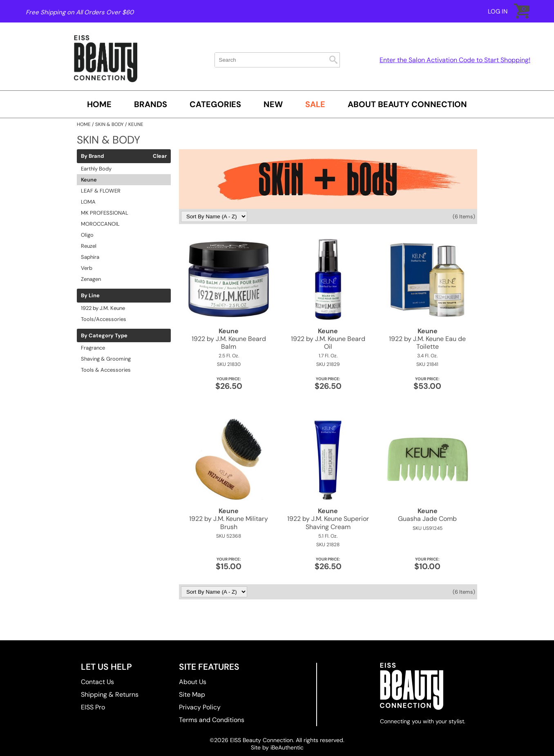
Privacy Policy (200, 707)
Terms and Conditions (212, 720)
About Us (193, 682)
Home (99, 104)
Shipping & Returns (110, 694)
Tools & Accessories (106, 370)
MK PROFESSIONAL (105, 213)
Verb (87, 268)
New (273, 104)
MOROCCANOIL (100, 224)
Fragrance (93, 348)
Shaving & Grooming (106, 359)
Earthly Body (96, 169)
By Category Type (104, 336)
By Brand (92, 156)
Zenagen (91, 279)
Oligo (87, 235)
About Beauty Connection (407, 104)
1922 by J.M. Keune (103, 308)
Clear (160, 156)
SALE (315, 104)
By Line (90, 296)
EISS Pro (93, 707)
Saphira (90, 257)
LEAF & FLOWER (101, 191)
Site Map (192, 694)
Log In (498, 11)
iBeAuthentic (287, 747)
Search (333, 60)
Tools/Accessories (104, 319)
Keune (89, 180)
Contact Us (97, 682)
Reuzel (89, 246)
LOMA (88, 202)
